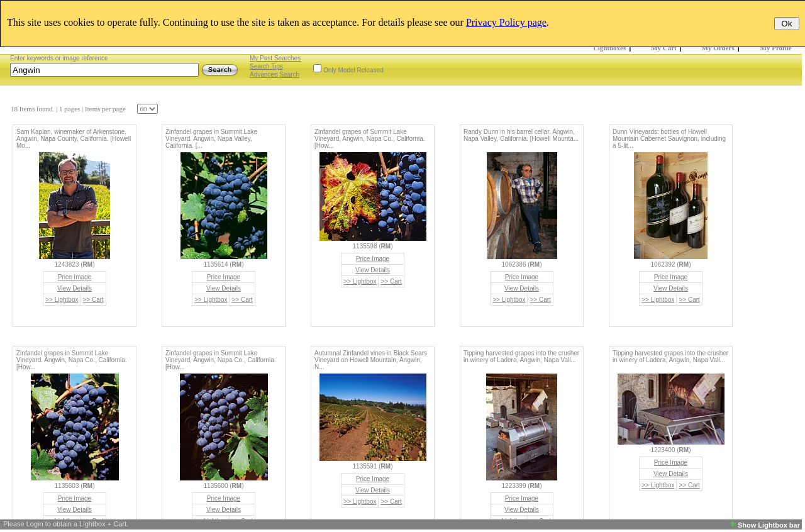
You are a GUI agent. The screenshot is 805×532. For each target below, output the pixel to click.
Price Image (75, 277)
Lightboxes (609, 48)
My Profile (776, 48)
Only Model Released (353, 70)
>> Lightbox (62, 300)
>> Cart (93, 300)
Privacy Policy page (506, 22)
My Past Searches (275, 58)
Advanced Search (275, 75)
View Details (75, 288)
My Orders (718, 48)
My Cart (664, 48)
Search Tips (266, 66)
